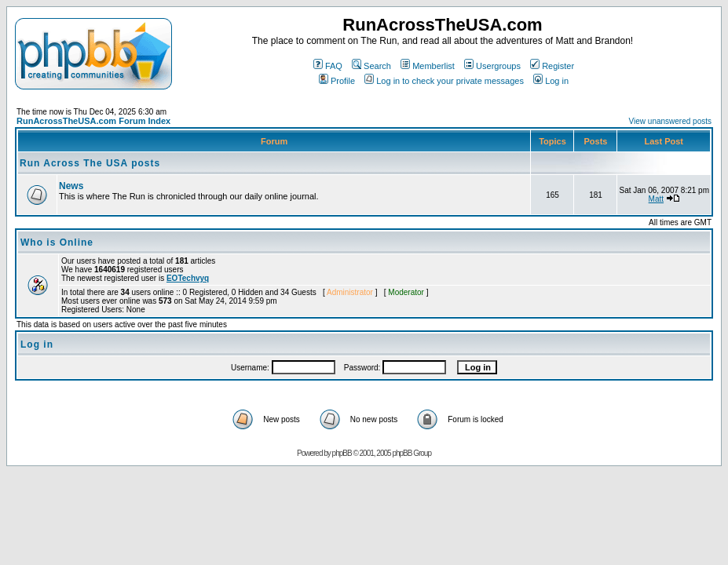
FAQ (328, 66)
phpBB (342, 453)
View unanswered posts (670, 121)
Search (371, 66)
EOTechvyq (188, 278)
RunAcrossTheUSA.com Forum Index (93, 121)
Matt (656, 199)
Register (552, 66)
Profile (337, 81)
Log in (551, 81)
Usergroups (492, 66)
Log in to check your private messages (444, 81)
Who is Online (57, 242)
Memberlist (428, 66)
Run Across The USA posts (90, 163)
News (71, 186)
